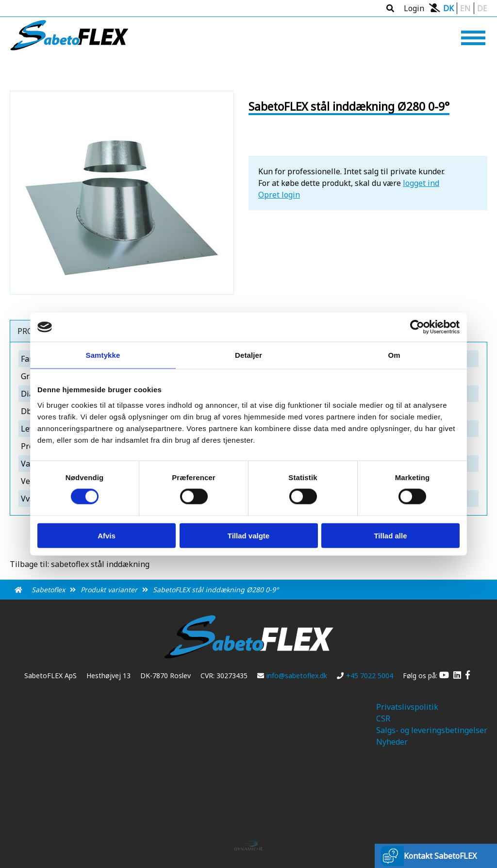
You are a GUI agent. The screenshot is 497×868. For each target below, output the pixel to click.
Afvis (107, 535)
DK (448, 8)
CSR (383, 718)
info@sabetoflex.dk (292, 676)
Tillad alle (390, 535)
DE (482, 8)
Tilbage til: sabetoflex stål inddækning (80, 564)
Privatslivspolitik (407, 707)
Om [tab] (394, 355)
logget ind (421, 183)
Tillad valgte (248, 535)
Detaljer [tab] (248, 355)
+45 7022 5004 (365, 676)
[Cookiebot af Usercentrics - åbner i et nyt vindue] (417, 327)
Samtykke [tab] (103, 355)
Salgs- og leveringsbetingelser (432, 730)
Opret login (279, 195)
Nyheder (392, 742)
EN (465, 8)
